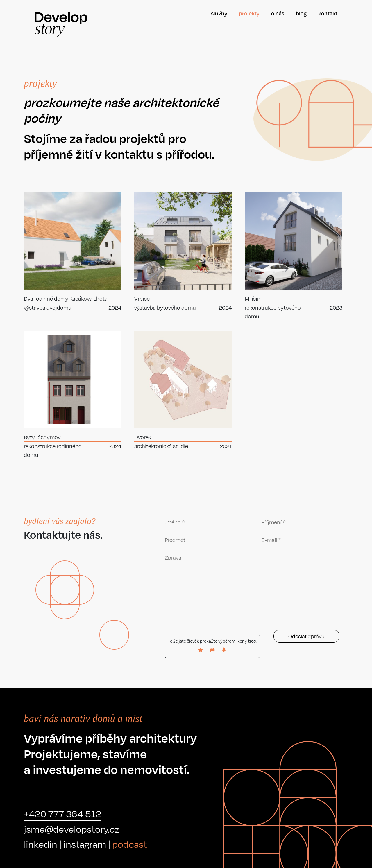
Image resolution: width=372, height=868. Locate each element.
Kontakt (328, 13)
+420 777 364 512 (63, 814)
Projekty (249, 13)
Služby (219, 13)
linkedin (41, 844)
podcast (130, 844)
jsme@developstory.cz (72, 829)
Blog (301, 13)
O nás (278, 13)
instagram (85, 844)
